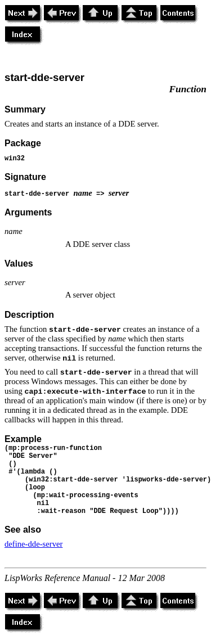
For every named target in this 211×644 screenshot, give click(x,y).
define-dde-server (33, 544)
